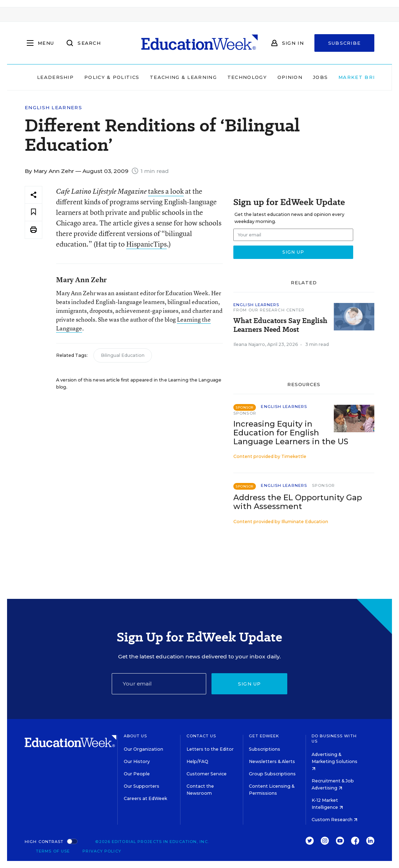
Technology (234, 77)
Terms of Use (53, 851)
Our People (137, 774)
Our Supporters (142, 786)
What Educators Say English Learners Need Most (280, 325)
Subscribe (345, 43)
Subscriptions (265, 749)
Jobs (307, 77)
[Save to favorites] (33, 212)
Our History (137, 761)
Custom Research (334, 820)
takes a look (166, 191)
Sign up (250, 684)
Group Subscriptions (272, 774)
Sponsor (245, 413)
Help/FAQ (197, 761)
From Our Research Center (269, 310)
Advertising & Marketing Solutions (334, 761)
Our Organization (143, 749)
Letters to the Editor (210, 749)
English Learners (53, 108)
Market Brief (350, 77)
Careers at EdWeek (145, 798)
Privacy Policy (102, 851)
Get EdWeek (264, 736)
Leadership (42, 77)
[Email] (159, 684)
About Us (136, 736)
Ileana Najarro (249, 344)
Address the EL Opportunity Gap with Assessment (298, 502)
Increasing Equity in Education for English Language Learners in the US (291, 433)
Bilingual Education (123, 355)
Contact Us (201, 736)
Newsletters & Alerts (272, 761)
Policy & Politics (99, 77)
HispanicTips (146, 244)
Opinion (277, 77)
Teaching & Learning (171, 77)
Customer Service (207, 774)
